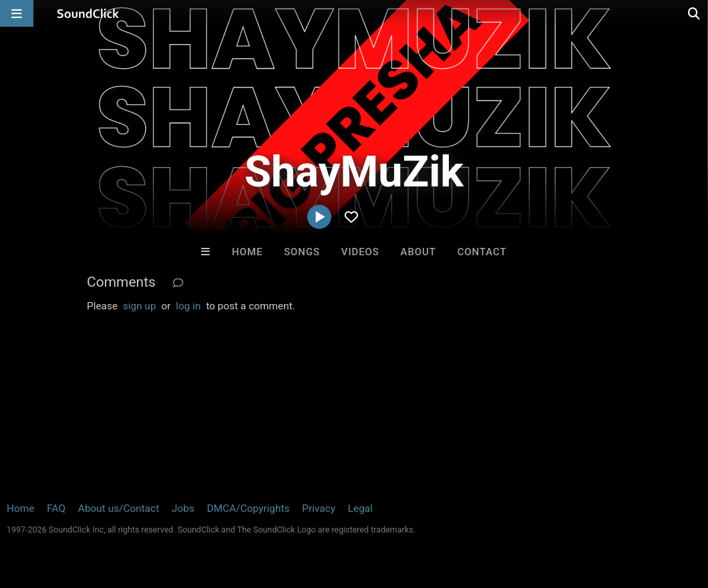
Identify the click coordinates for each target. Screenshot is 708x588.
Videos (360, 252)
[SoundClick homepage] (88, 13)
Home (247, 252)
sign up (140, 306)
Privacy (319, 508)
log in (188, 306)
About (418, 252)
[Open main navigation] (17, 13)
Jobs (183, 508)
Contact (482, 252)
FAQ (56, 508)
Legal (360, 508)
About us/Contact (119, 508)
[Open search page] (695, 13)
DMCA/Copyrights (248, 508)
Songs (302, 252)
